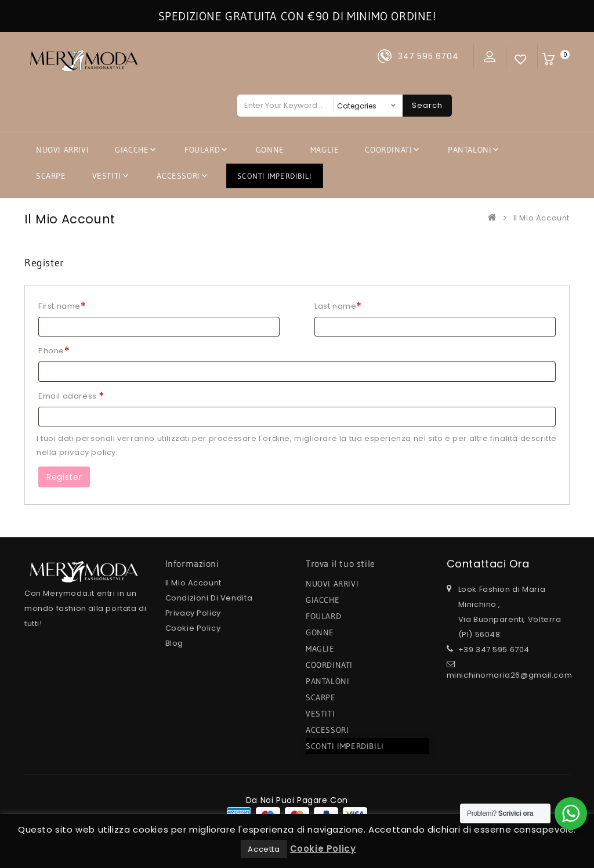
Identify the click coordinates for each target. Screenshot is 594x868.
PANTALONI (470, 150)
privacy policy (88, 452)
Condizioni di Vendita (209, 598)
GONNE (270, 150)
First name (62, 306)
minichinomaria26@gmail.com (510, 675)
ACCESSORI (178, 176)
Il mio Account (193, 583)
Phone (54, 351)
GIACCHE (132, 150)
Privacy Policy (193, 613)
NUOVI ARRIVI (62, 150)
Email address (71, 396)
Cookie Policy (193, 628)
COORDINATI (388, 150)
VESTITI (107, 176)
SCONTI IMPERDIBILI (275, 176)
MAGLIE (325, 150)
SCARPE (51, 176)
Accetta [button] (264, 849)
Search (427, 105)
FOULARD (202, 150)
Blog (174, 643)
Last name (338, 306)
